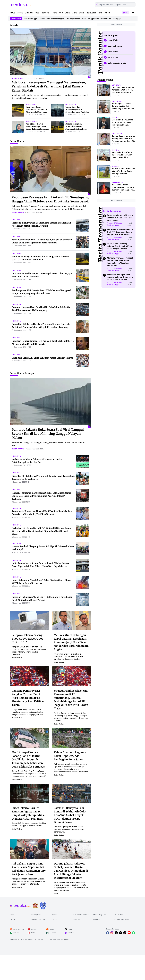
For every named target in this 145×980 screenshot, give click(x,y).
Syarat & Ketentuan (38, 919)
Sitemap (96, 919)
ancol (56, 893)
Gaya (75, 13)
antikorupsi (116, 85)
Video (107, 13)
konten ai (115, 118)
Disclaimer (14, 919)
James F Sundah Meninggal (58, 19)
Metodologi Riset (100, 915)
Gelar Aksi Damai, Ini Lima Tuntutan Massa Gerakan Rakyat (42, 358)
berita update (18, 78)
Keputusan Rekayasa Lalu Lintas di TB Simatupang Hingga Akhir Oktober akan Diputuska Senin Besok (50, 199)
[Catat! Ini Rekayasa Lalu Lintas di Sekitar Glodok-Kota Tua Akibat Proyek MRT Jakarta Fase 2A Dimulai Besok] (71, 793)
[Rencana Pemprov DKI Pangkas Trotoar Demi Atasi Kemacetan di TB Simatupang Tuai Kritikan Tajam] (29, 676)
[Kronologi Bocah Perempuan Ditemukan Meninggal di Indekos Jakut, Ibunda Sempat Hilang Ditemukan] (18, 110)
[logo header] (21, 5)
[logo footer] (20, 906)
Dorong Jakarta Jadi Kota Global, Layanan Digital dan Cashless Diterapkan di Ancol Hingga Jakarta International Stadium (71, 871)
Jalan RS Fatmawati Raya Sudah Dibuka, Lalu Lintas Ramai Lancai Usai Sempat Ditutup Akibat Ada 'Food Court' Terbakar (41, 496)
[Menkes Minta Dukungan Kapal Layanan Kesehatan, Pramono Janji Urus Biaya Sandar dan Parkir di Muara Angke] (71, 620)
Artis (37, 13)
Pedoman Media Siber (81, 915)
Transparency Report (122, 919)
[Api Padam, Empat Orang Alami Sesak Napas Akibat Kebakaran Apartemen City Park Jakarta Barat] (29, 849)
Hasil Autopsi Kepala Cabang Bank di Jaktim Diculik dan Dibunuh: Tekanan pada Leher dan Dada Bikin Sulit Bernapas (28, 759)
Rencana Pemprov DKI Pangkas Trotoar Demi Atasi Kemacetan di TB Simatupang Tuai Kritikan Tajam (28, 698)
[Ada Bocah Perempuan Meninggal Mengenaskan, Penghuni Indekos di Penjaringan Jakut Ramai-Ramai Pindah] (50, 53)
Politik (20, 13)
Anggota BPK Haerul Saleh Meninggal (27, 19)
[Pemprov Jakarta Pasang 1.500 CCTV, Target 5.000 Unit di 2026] (29, 620)
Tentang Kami (36, 915)
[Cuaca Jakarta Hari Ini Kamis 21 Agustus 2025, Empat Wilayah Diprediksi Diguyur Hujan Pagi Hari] (29, 793)
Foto (100, 13)
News (12, 13)
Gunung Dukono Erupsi (82, 19)
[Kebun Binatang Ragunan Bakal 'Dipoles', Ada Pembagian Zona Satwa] (71, 738)
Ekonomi (29, 13)
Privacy (55, 919)
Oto (61, 13)
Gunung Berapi (117, 183)
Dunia (67, 13)
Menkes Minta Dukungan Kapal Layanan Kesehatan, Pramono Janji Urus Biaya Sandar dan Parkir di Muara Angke (71, 642)
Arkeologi (116, 166)
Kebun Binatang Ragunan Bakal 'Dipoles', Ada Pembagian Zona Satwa (70, 756)
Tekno (54, 13)
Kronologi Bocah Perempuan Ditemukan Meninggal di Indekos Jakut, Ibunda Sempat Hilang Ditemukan (36, 112)
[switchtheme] (133, 13)
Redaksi (55, 915)
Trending (45, 13)
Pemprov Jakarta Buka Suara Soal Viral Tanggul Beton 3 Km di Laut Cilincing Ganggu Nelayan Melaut (48, 434)
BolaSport (91, 13)
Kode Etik (76, 919)
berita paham (117, 134)
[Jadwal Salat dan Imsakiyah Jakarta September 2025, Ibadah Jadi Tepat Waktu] (58, 110)
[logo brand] (35, 906)
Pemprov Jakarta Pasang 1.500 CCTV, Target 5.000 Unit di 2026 (28, 639)
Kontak (13, 915)
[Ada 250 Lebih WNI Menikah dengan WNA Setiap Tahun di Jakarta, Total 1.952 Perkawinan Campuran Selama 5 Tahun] (18, 127)
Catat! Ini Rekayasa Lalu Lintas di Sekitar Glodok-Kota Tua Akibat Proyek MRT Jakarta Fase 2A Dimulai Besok (70, 815)
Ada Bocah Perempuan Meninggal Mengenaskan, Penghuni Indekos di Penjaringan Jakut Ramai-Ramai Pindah (49, 86)
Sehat (82, 13)
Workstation (119, 915)
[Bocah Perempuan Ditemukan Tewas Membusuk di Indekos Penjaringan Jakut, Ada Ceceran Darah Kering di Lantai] (58, 127)
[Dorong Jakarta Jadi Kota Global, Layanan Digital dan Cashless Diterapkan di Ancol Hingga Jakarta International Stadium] (71, 849)
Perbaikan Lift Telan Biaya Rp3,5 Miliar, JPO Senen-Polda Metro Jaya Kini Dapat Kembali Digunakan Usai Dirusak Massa (41, 531)
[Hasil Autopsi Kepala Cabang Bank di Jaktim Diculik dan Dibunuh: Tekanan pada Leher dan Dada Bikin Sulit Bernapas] (29, 738)
